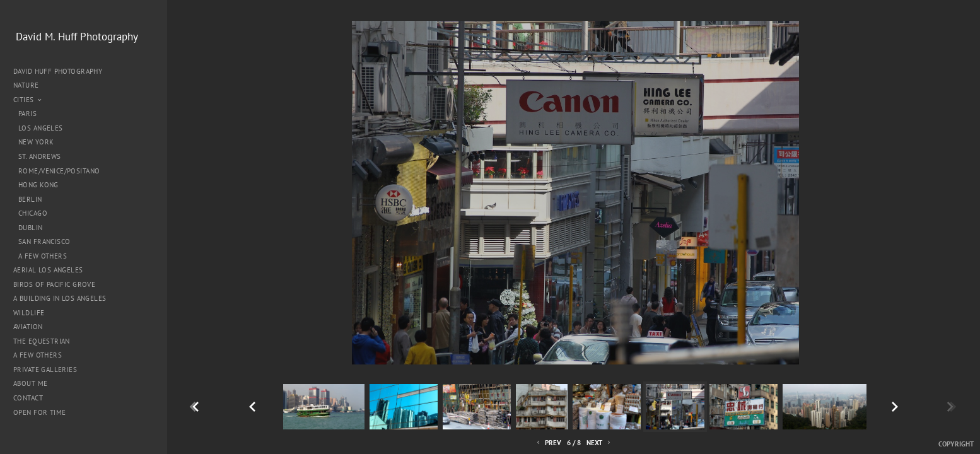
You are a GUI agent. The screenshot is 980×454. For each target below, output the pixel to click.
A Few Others (43, 256)
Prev (548, 443)
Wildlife (29, 313)
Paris (27, 113)
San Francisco (44, 242)
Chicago (33, 213)
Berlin (30, 199)
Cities (28, 100)
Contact (28, 398)
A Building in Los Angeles (60, 298)
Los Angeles (41, 128)
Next (599, 443)
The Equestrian (42, 341)
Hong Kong (38, 185)
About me (30, 383)
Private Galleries (45, 370)
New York (36, 142)
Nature (31, 85)
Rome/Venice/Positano (59, 171)
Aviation (28, 327)
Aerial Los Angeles (48, 270)
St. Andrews (40, 156)
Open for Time (39, 412)
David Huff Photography (58, 71)
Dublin (31, 228)
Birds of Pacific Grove (54, 284)
